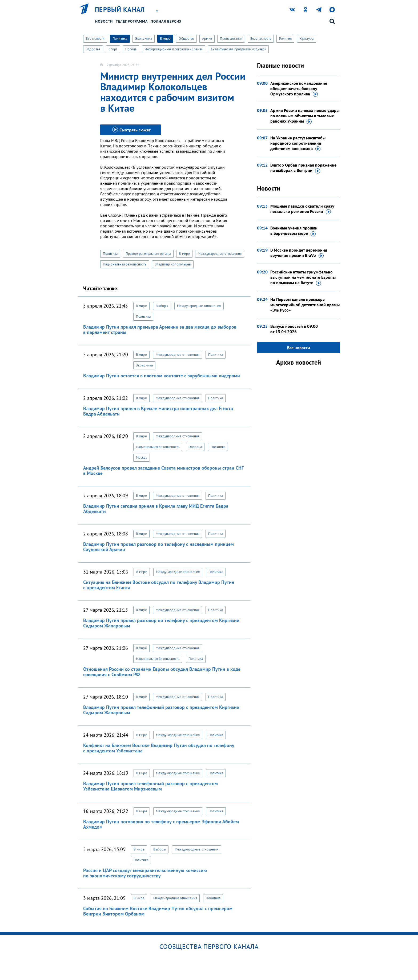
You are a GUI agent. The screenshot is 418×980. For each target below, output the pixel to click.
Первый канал (120, 10)
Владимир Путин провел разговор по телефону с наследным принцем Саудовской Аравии (158, 547)
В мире (165, 39)
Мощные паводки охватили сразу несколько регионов (302, 209)
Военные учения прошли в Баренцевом (294, 231)
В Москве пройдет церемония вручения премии (299, 253)
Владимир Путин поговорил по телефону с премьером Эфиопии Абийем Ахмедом (161, 824)
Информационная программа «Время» (174, 49)
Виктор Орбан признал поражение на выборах (303, 168)
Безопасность (261, 39)
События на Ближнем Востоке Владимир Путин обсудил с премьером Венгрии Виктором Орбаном (158, 911)
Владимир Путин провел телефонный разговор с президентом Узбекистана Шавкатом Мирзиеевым (150, 786)
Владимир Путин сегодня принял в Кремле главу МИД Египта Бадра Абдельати (156, 509)
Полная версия (166, 21)
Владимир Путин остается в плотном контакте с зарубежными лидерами (162, 376)
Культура (307, 39)
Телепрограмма (132, 21)
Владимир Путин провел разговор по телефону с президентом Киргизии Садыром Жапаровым (161, 623)
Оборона (195, 447)
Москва (142, 457)
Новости (104, 21)
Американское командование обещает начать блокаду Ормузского (299, 89)
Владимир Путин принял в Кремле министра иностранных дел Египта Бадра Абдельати (158, 411)
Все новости (95, 39)
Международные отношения (220, 254)
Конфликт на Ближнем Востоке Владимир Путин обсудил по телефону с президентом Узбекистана (159, 748)
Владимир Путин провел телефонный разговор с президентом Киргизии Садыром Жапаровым (161, 710)
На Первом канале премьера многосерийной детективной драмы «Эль (305, 305)
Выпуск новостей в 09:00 (294, 329)
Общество (186, 39)
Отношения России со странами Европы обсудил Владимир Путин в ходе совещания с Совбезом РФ (162, 672)
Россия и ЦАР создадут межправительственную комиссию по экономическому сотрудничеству (145, 873)
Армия (207, 39)
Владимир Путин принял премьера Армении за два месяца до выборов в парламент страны (160, 330)
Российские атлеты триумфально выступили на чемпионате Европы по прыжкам (303, 277)
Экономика (144, 39)
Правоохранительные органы (148, 254)
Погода (131, 49)
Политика (120, 39)
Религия (285, 39)
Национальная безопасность (125, 264)
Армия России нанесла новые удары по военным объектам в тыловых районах (305, 116)
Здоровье (93, 49)
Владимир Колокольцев (173, 264)
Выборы (162, 306)
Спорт (113, 49)
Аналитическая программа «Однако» (238, 49)
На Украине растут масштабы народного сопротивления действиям (298, 143)
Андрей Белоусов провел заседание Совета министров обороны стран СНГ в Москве (163, 471)
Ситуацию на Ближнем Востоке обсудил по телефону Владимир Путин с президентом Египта (159, 585)
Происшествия (231, 39)
